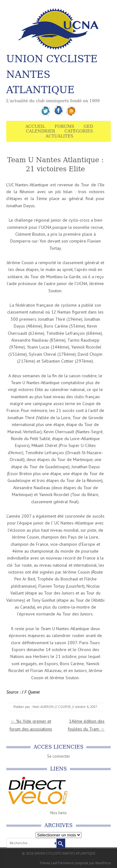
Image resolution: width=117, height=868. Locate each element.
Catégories (79, 131)
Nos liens (58, 813)
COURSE (64, 707)
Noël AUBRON (43, 707)
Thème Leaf (48, 863)
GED (88, 126)
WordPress (103, 863)
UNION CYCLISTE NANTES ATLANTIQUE (52, 74)
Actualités (59, 136)
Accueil (36, 126)
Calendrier (40, 131)
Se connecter (58, 756)
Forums (64, 126)
